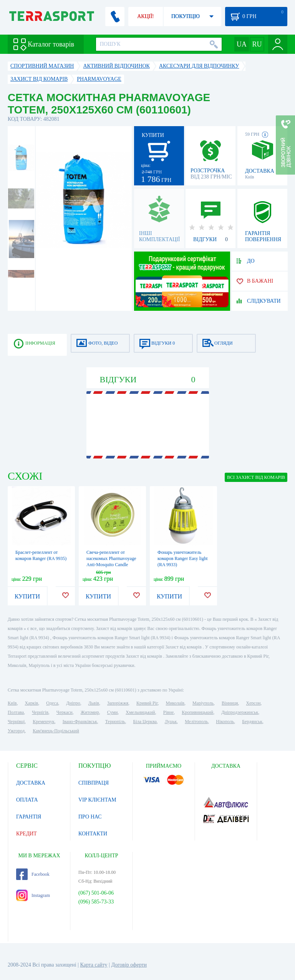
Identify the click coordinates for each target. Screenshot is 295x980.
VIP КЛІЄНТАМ (97, 800)
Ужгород (16, 731)
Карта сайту (94, 965)
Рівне (168, 712)
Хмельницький (140, 712)
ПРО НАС (90, 817)
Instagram (33, 895)
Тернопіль (115, 722)
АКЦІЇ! (146, 16)
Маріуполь (203, 703)
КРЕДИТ (27, 834)
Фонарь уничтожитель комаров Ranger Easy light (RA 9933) (182, 558)
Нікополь (225, 722)
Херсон (254, 703)
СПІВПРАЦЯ (94, 783)
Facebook (33, 874)
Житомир (90, 712)
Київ (12, 703)
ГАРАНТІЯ (29, 817)
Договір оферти (129, 965)
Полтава (16, 712)
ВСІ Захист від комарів (256, 477)
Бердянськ (252, 722)
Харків (31, 703)
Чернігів (40, 712)
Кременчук (44, 722)
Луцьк (171, 722)
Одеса (52, 703)
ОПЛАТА (27, 800)
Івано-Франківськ (80, 722)
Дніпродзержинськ (240, 712)
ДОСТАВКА (31, 783)
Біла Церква (145, 722)
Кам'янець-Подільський (56, 731)
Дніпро (73, 703)
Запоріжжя (118, 703)
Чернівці (16, 722)
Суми (113, 712)
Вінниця (230, 703)
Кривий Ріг (147, 703)
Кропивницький (197, 712)
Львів (94, 703)
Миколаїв (175, 703)
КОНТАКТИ (93, 834)
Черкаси (65, 712)
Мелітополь (196, 722)
